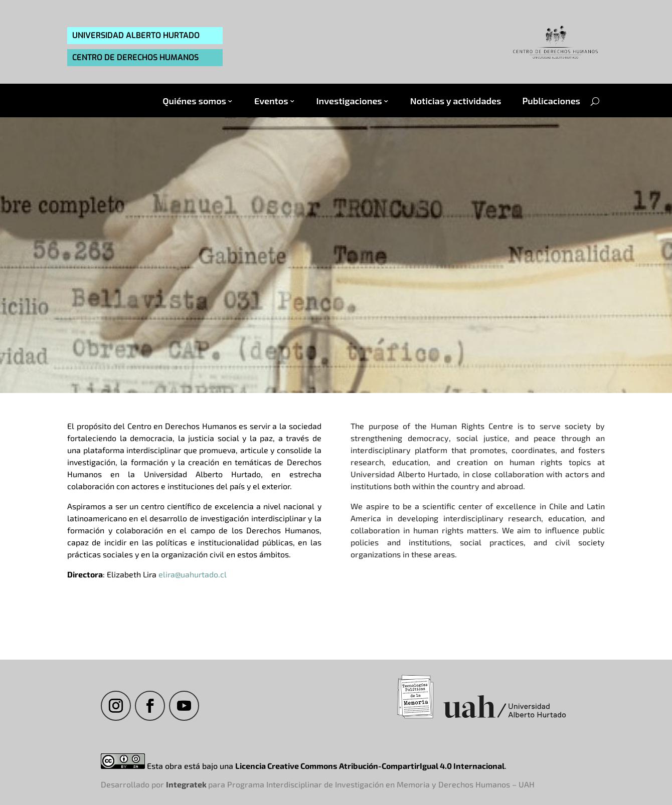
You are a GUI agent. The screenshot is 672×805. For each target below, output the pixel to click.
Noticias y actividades (456, 101)
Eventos (271, 101)
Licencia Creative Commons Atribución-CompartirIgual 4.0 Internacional (370, 766)
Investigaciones (349, 101)
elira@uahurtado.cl (193, 574)
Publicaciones (551, 101)
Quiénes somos (194, 101)
